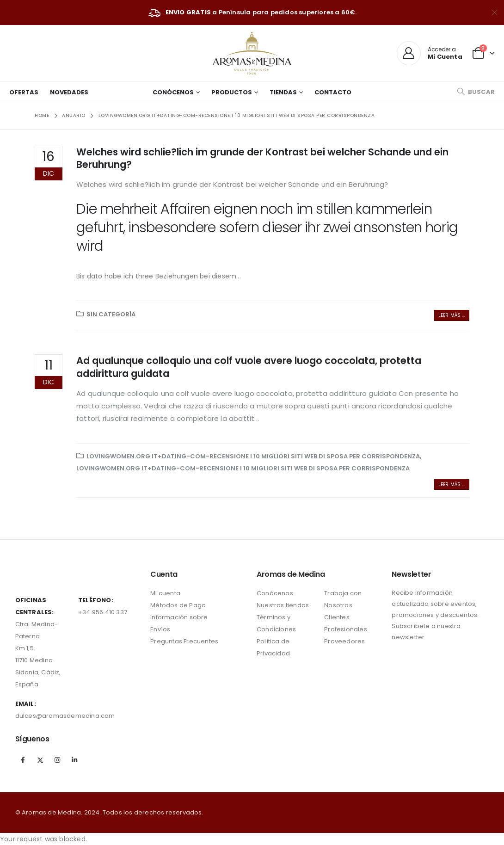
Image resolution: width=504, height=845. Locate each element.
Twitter (40, 760)
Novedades (69, 92)
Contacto (333, 92)
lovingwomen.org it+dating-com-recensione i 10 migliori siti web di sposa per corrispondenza (253, 456)
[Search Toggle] (476, 92)
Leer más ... (452, 315)
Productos (232, 92)
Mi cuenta (165, 593)
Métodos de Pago (178, 605)
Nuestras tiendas (283, 605)
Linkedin (74, 760)
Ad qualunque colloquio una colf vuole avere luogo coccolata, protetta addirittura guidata (249, 367)
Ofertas (24, 92)
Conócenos (173, 92)
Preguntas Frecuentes (184, 641)
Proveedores (344, 641)
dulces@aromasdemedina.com (65, 716)
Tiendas (283, 92)
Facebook (23, 760)
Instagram (57, 760)
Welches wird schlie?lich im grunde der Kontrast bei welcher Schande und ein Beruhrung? (262, 158)
